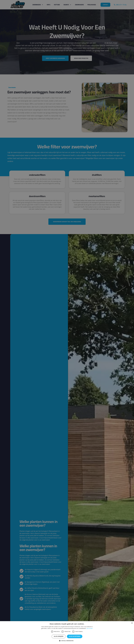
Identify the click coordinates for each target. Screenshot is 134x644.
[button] (67, 641)
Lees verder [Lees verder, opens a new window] (90, 628)
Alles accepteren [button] (75, 636)
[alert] (67, 322)
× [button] (132, 623)
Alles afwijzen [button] (59, 636)
